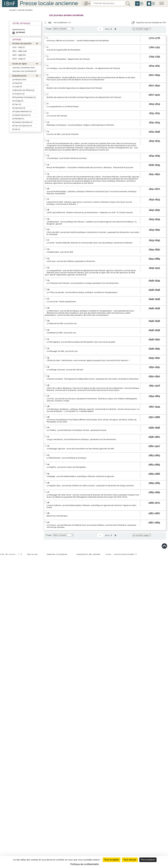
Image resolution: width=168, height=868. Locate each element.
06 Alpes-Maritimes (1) (22, 111)
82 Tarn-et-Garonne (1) (22, 126)
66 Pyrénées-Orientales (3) (24, 97)
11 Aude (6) (17, 87)
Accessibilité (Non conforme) (88, 554)
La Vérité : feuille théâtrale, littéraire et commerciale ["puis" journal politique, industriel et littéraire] (89, 243)
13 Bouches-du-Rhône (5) (23, 90)
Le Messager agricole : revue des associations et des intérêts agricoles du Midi (80, 449)
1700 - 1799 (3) (19, 47)
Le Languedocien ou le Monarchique (63, 106)
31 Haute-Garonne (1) (21, 115)
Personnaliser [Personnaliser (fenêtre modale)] (148, 860)
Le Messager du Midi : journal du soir (62, 351)
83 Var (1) (16, 129)
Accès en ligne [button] (20, 64)
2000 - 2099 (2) (19, 59)
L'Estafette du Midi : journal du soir (61, 333)
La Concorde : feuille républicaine (61, 302)
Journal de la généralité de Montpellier (64, 50)
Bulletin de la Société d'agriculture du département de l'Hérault (74, 88)
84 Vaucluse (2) (19, 108)
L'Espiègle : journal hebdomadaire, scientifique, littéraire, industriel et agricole (80, 476)
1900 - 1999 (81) (19, 55)
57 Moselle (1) (18, 119)
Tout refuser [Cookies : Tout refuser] (130, 860)
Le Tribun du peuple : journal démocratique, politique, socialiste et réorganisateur (82, 292)
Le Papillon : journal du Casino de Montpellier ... (67, 467)
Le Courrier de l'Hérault (57, 116)
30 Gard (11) (17, 83)
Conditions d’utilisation (57, 554)
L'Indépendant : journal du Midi (60, 252)
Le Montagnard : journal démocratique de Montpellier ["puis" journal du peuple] (81, 342)
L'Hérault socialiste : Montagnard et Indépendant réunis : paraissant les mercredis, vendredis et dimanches (93, 379)
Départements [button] (19, 76)
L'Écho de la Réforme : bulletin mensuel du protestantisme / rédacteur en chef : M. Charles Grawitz (90, 212)
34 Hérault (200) (19, 79)
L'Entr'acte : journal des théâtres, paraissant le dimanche (71, 261)
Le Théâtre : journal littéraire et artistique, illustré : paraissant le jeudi (76, 430)
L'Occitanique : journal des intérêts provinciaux (67, 158)
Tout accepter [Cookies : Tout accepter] (112, 860)
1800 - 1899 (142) (20, 51)
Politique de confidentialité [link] (84, 864)
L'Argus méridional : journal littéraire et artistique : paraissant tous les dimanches (81, 439)
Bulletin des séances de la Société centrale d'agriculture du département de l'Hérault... (84, 97)
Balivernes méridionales (57, 516)
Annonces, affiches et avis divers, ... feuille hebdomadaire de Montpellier (78, 41)
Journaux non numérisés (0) (24, 71)
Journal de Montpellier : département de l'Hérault (68, 59)
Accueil (12, 10)
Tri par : (49, 29)
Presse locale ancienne (49, 3)
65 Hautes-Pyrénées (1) (22, 122)
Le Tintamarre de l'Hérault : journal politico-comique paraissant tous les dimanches (83, 283)
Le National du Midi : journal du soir (62, 323)
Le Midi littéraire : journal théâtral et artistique (66, 458)
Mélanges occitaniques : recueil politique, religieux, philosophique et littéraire (80, 125)
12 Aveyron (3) (18, 94)
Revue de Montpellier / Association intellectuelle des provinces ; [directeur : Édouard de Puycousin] (90, 167)
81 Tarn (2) (17, 104)
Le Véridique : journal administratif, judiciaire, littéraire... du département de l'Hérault (83, 68)
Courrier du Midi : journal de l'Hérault (62, 134)
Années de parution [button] (22, 43)
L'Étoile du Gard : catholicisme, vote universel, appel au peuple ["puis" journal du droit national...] (88, 360)
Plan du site (32, 554)
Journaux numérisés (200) (24, 68)
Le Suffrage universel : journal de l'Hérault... (65, 370)
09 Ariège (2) (18, 101)
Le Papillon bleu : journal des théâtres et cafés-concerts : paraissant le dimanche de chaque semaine (90, 486)
